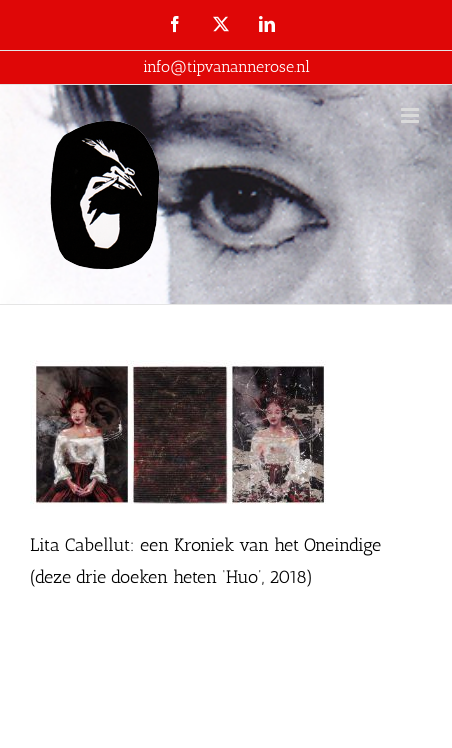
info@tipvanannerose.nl (226, 66)
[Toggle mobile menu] (411, 115)
